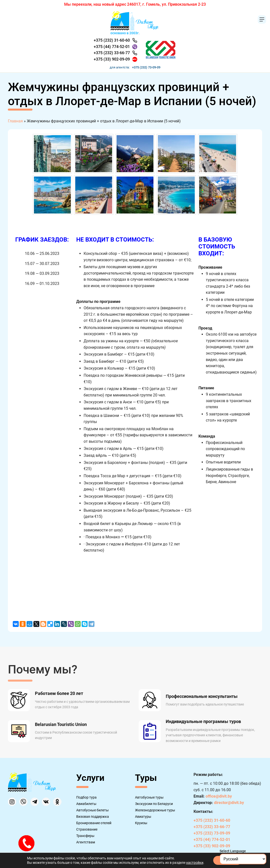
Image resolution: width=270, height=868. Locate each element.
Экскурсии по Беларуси (154, 804)
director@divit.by (229, 803)
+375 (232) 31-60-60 (112, 40)
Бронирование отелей (94, 823)
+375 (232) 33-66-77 (112, 53)
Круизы (141, 823)
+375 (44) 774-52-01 (112, 47)
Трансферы (85, 836)
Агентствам (86, 842)
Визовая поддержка (93, 817)
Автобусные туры (149, 797)
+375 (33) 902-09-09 (112, 59)
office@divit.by (219, 796)
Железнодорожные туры (155, 810)
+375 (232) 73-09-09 (146, 67)
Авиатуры (143, 817)
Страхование (87, 829)
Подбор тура (86, 797)
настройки (195, 863)
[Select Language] (243, 859)
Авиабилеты (86, 804)
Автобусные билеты (92, 810)
